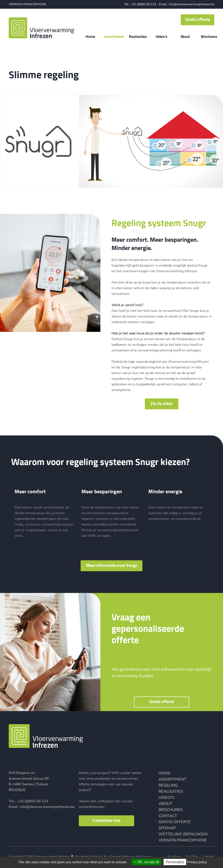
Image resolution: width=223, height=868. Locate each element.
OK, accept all (146, 862)
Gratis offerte (175, 822)
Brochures (171, 810)
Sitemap (167, 828)
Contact (168, 816)
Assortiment (172, 779)
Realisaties (171, 791)
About (165, 804)
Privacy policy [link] (197, 862)
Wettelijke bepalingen (183, 834)
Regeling (168, 785)
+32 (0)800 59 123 (143, 4)
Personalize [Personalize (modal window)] (175, 862)
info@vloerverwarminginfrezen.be (192, 4)
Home (165, 773)
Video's (166, 797)
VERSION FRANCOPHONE (27, 4)
